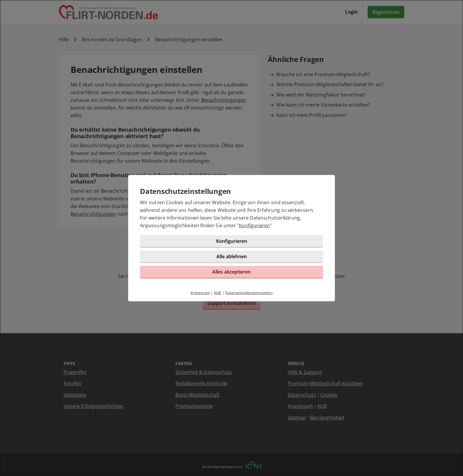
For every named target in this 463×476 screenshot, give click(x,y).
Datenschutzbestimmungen (249, 293)
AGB (218, 293)
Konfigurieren (254, 225)
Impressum (200, 293)
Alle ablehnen (232, 256)
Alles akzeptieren (231, 272)
